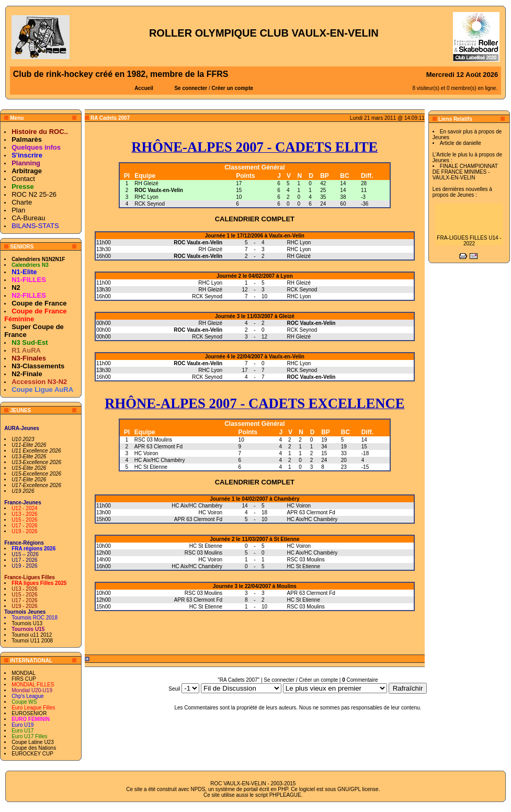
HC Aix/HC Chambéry (160, 460)
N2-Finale (27, 374)
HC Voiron (146, 453)
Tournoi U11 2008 (32, 641)
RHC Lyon (146, 197)
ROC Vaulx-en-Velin (159, 190)
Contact (23, 179)
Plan (18, 210)
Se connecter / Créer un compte (301, 680)
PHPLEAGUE (285, 795)
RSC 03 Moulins (153, 440)
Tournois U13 (27, 623)
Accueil (144, 88)
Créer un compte (232, 88)
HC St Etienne (151, 467)
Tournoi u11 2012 (32, 635)
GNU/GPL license (358, 789)
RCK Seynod (150, 204)
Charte (22, 202)
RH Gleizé (146, 183)
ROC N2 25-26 (34, 194)
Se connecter (191, 88)
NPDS (198, 789)
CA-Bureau (28, 218)
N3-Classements (38, 366)
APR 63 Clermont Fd (158, 447)
